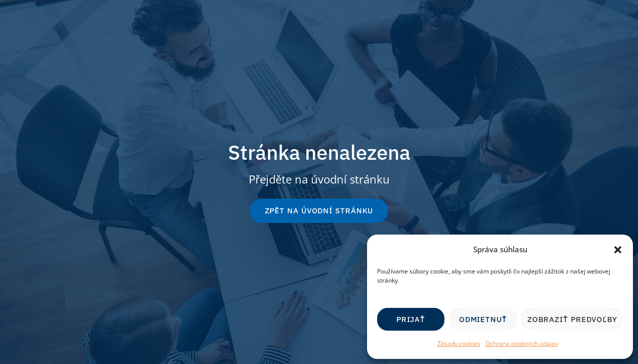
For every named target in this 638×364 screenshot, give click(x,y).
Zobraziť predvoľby (572, 319)
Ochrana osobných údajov (522, 344)
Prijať (411, 319)
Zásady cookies (459, 344)
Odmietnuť (483, 319)
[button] (618, 250)
